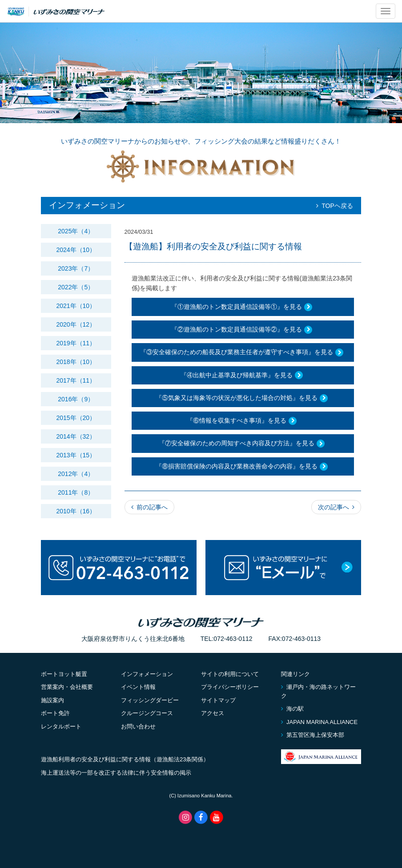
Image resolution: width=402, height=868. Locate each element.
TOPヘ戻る (335, 206)
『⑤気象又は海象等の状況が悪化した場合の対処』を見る (243, 398)
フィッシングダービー (150, 700)
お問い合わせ (138, 726)
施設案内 (52, 700)
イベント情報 (138, 687)
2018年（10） (76, 362)
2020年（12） (76, 324)
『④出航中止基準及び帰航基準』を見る (243, 376)
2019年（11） (76, 343)
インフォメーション (147, 674)
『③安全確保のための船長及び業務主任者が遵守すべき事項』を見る (243, 353)
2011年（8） (76, 492)
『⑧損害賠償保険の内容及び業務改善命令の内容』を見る (243, 467)
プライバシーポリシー (230, 687)
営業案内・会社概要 (67, 687)
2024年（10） (76, 250)
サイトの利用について (230, 674)
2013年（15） (76, 455)
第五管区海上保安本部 (313, 735)
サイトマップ (218, 700)
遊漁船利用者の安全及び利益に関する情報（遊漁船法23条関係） (125, 759)
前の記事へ (149, 507)
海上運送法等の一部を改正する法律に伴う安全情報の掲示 (116, 773)
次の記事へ (336, 507)
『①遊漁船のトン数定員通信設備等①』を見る (243, 307)
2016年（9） (76, 399)
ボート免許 (55, 713)
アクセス (213, 713)
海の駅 (292, 709)
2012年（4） (76, 474)
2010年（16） (76, 511)
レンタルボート (61, 726)
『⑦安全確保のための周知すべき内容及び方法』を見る (243, 444)
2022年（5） (76, 287)
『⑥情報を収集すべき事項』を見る (243, 421)
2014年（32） (76, 436)
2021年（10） (76, 306)
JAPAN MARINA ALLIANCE (319, 722)
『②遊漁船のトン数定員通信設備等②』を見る (243, 330)
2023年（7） (76, 268)
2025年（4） (76, 231)
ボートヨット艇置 (64, 674)
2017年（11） (76, 380)
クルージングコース (147, 713)
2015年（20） (76, 418)
